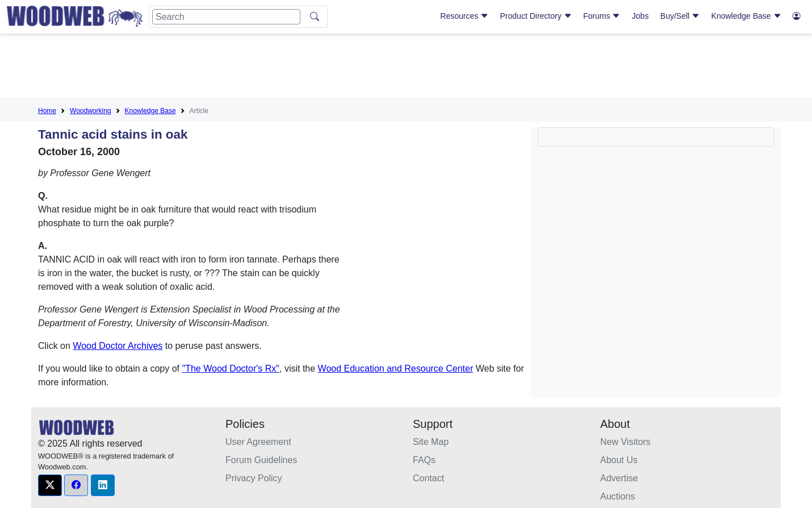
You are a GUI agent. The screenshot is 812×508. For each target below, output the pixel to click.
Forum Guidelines (261, 460)
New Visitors (625, 442)
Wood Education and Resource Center (396, 368)
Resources (464, 16)
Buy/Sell (680, 16)
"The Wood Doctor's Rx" (231, 368)
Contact (428, 478)
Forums (602, 16)
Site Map (431, 442)
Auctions (618, 496)
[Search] (226, 17)
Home (47, 111)
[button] (50, 485)
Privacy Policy (254, 478)
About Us (619, 460)
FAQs (424, 460)
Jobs (641, 16)
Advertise (619, 478)
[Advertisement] (406, 68)
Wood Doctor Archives (118, 346)
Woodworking (90, 111)
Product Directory (536, 16)
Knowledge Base (746, 16)
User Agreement (258, 442)
